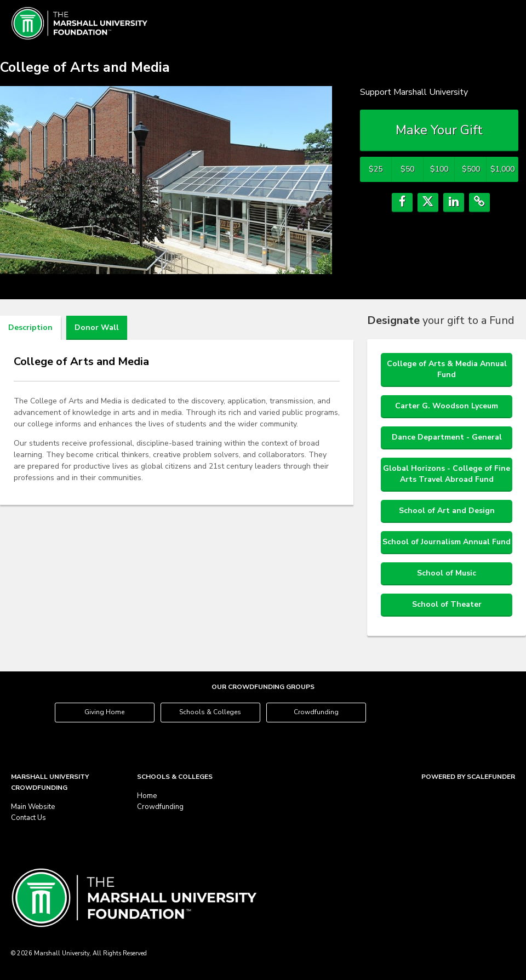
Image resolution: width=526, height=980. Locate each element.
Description (30, 327)
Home (147, 796)
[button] (402, 203)
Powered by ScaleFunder (468, 777)
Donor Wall (97, 327)
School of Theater (447, 604)
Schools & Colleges (210, 712)
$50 (407, 169)
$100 (439, 169)
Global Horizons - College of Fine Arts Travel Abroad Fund (447, 474)
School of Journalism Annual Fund (447, 542)
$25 (376, 169)
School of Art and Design (447, 511)
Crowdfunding (316, 712)
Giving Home (104, 712)
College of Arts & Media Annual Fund (447, 369)
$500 (471, 169)
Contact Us (28, 818)
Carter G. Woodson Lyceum (447, 406)
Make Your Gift (439, 130)
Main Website (33, 807)
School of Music (447, 573)
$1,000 (502, 169)
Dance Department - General (447, 437)
